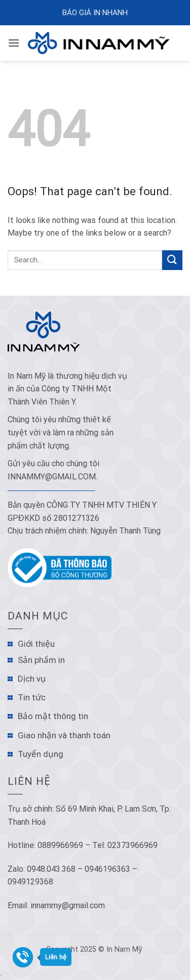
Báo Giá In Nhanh (95, 13)
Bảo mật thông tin (53, 716)
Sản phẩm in (41, 660)
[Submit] (172, 260)
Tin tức (32, 697)
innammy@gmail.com (52, 477)
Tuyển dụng (41, 754)
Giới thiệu (36, 644)
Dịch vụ (32, 679)
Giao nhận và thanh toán (64, 735)
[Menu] (14, 43)
